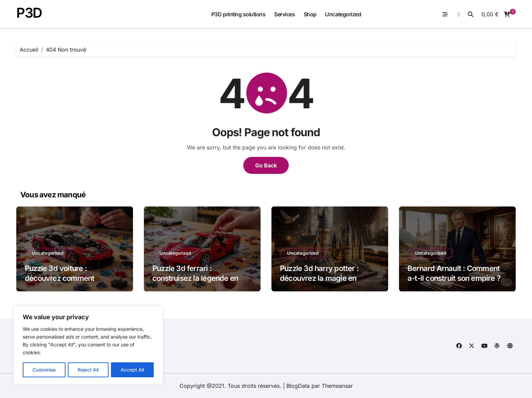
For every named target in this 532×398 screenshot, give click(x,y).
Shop (310, 14)
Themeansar (337, 386)
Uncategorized (343, 14)
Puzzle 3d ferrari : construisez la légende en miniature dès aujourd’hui (195, 278)
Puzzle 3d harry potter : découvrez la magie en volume (319, 278)
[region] (88, 346)
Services (284, 14)
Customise (44, 370)
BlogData (298, 386)
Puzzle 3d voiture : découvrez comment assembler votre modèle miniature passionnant (66, 283)
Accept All (133, 370)
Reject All (89, 370)
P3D (29, 13)
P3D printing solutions (238, 14)
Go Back (266, 165)
